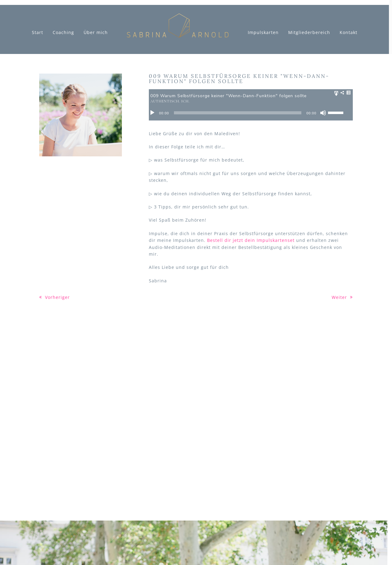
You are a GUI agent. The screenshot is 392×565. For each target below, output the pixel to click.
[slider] (238, 113)
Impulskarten (263, 32)
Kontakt (349, 32)
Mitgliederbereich (309, 32)
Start (38, 32)
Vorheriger (55, 297)
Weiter (342, 297)
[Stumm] (323, 113)
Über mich (96, 32)
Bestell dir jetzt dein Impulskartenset (251, 240)
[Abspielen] (152, 113)
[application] (251, 113)
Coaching (63, 32)
